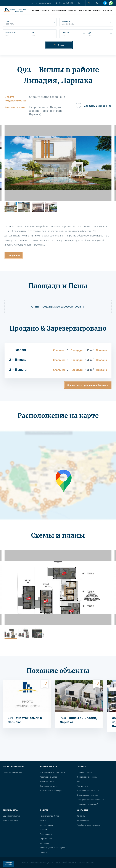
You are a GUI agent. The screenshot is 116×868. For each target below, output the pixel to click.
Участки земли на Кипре (51, 791)
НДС (79, 782)
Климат (43, 821)
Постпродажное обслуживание (90, 800)
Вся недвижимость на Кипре (52, 772)
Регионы (44, 830)
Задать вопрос (83, 821)
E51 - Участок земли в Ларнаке (25, 720)
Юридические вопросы (87, 777)
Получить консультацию (41, 3)
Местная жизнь (47, 825)
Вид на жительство (11, 816)
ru (79, 3)
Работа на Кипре (10, 821)
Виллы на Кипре (47, 782)
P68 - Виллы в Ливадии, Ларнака (78, 720)
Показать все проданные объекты (87, 385)
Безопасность (46, 834)
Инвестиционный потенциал (52, 848)
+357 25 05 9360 (64, 3)
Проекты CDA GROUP (40, 11)
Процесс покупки (84, 772)
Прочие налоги (83, 786)
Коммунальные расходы (87, 795)
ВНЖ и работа (85, 11)
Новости (44, 852)
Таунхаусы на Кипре (49, 786)
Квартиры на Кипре (48, 777)
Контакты (107, 11)
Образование (46, 839)
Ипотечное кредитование (88, 791)
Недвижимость (59, 11)
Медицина (44, 843)
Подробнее (14, 255)
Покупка (72, 11)
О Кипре (97, 11)
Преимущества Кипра (50, 816)
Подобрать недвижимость (88, 825)
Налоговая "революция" (87, 804)
